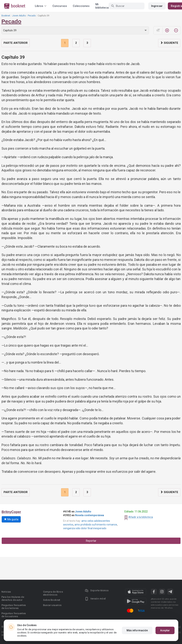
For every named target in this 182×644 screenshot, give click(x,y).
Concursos (60, 6)
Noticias (6, 592)
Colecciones (81, 6)
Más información (137, 630)
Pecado (32, 16)
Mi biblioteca (102, 6)
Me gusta (11, 519)
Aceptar (165, 630)
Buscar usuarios (52, 605)
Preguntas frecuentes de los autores (14, 615)
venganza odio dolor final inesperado (85, 528)
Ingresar (157, 6)
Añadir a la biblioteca (141, 517)
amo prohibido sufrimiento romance (96, 525)
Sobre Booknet (52, 600)
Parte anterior (16, 43)
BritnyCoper (11, 512)
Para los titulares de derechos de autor (13, 598)
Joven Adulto (19, 16)
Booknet (6, 16)
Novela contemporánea (90, 515)
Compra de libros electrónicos (53, 593)
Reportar (91, 541)
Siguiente (169, 43)
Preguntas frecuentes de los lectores (14, 607)
